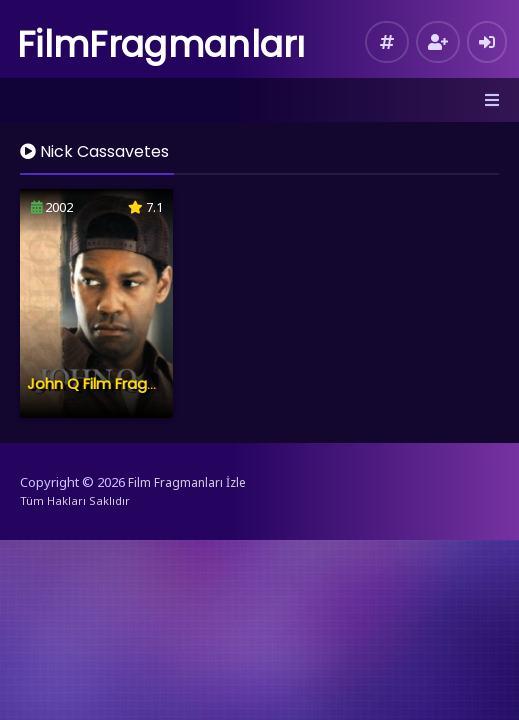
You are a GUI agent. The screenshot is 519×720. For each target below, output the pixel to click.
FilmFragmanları (161, 44)
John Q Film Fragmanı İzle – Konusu (156, 383)
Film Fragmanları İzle (187, 482)
